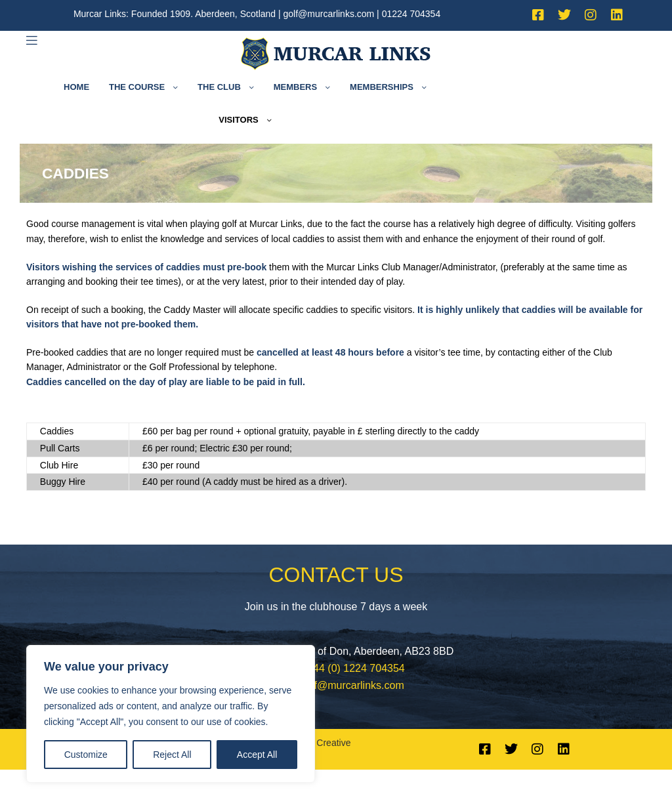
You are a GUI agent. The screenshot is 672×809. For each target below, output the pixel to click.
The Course (137, 87)
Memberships (382, 87)
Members (295, 87)
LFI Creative (325, 743)
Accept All (257, 755)
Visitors (238, 120)
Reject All (172, 755)
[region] (171, 714)
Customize (86, 755)
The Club (219, 87)
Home (76, 87)
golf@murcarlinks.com (329, 14)
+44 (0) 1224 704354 (356, 668)
